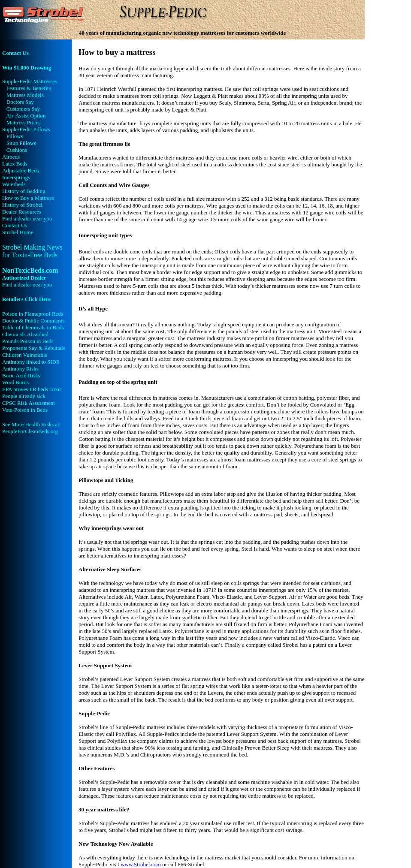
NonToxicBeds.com (30, 274)
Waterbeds (14, 184)
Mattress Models (25, 95)
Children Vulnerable (25, 355)
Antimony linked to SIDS (31, 362)
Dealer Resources (22, 212)
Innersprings (16, 177)
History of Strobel (22, 205)
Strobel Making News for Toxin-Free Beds (32, 251)
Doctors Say (20, 102)
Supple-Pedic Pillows (26, 129)
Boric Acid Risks (21, 375)
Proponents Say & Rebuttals (34, 348)
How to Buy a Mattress (28, 198)
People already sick (24, 396)
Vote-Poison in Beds (25, 410)
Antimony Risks (20, 369)
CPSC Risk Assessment (29, 403)
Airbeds (11, 157)
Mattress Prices (24, 122)
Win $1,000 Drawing (27, 68)
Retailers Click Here (26, 299)
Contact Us (15, 53)
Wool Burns (15, 382)
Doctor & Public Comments (33, 321)
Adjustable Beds (21, 170)
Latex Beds (15, 164)
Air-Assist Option (26, 116)
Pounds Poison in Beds (28, 341)
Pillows (15, 136)
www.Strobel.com (141, 864)
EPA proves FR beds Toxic (32, 389)
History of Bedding (24, 191)
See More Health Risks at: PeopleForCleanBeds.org (31, 428)
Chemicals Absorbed (25, 334)
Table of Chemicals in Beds (33, 327)
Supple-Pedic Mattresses (30, 81)
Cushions (17, 150)
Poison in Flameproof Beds (33, 314)
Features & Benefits (29, 88)
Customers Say (23, 109)
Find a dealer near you (27, 219)
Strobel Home (18, 232)
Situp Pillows (21, 143)
